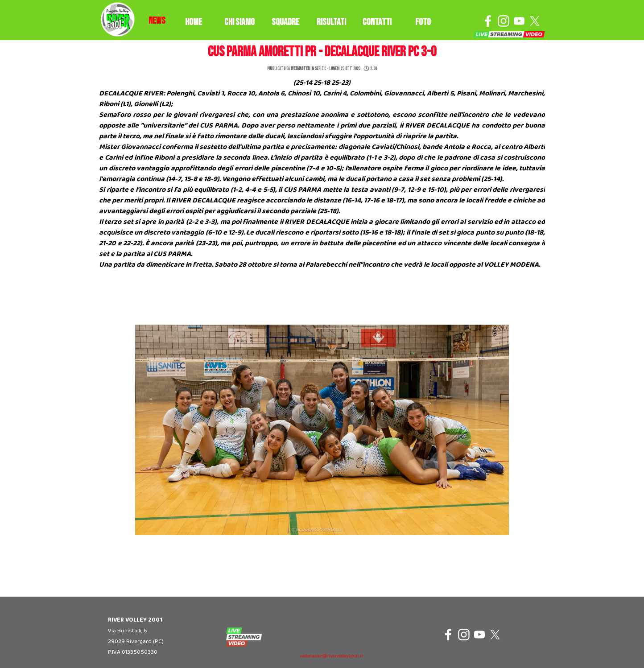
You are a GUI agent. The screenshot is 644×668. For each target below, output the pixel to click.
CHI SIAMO (239, 22)
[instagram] (504, 21)
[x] (535, 21)
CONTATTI (377, 22)
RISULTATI (331, 22)
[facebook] (488, 21)
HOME (194, 22)
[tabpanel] (157, 21)
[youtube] (519, 21)
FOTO (423, 22)
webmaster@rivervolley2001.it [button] (331, 656)
